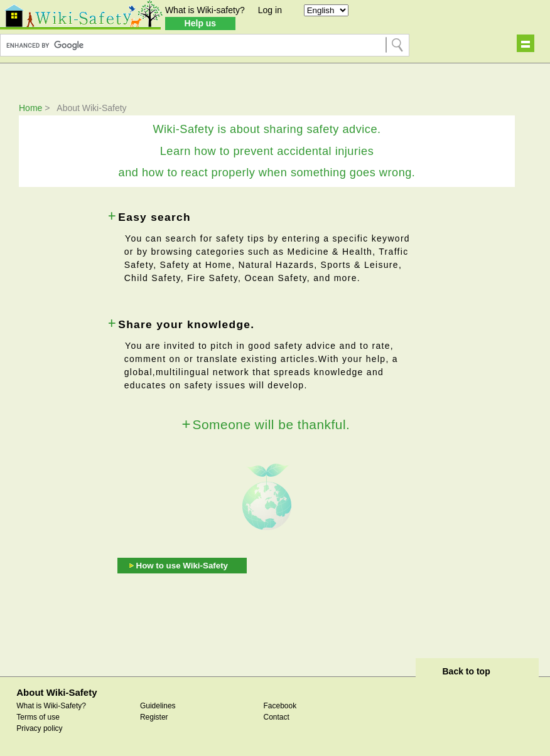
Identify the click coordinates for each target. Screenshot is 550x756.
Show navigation (526, 43)
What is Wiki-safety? (205, 10)
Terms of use (38, 717)
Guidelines (158, 706)
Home (30, 108)
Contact (276, 717)
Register (154, 717)
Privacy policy (39, 728)
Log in (270, 10)
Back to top (466, 671)
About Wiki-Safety (57, 692)
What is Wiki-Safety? (51, 706)
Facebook (280, 706)
